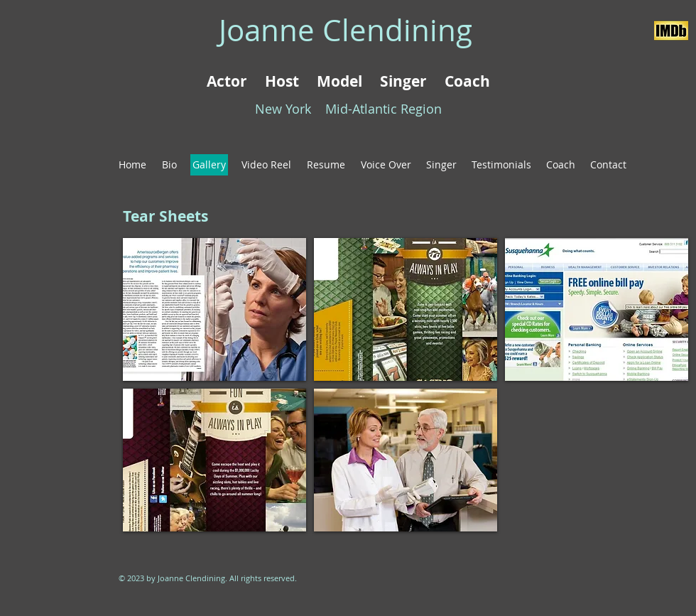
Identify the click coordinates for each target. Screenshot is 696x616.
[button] (214, 309)
